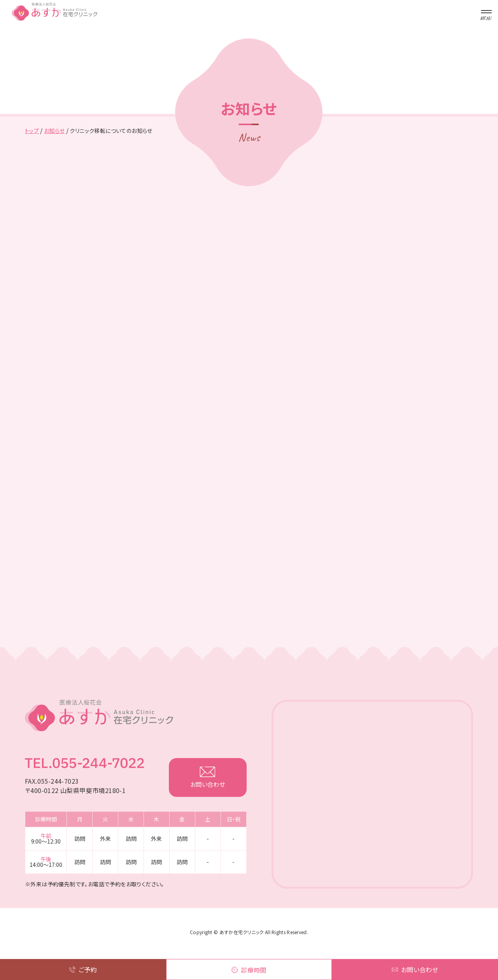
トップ (32, 131)
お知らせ (54, 131)
